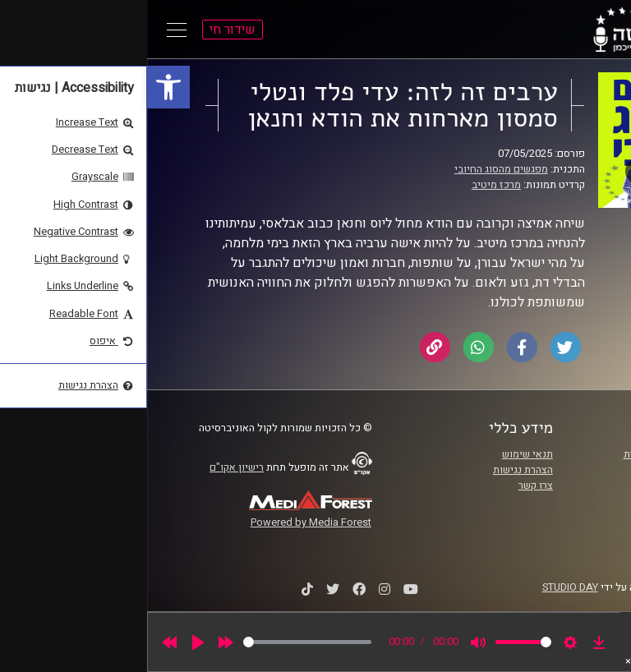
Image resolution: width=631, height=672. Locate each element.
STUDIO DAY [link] (423, 587)
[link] (21, 87)
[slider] (160, 642)
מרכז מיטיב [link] (349, 185)
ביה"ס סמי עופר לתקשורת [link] (532, 454)
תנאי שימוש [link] (380, 454)
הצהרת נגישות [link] (376, 470)
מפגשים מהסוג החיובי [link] (354, 169)
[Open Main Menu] (30, 30)
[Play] (51, 642)
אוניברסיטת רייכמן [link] (546, 470)
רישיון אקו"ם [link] (90, 467)
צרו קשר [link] (389, 486)
